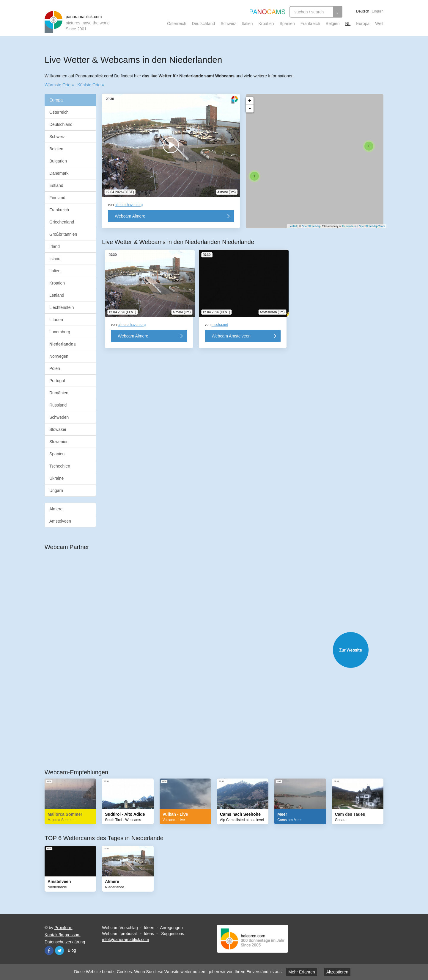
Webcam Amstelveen (231, 336)
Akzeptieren (337, 972)
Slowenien (59, 442)
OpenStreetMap (308, 226)
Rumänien (59, 393)
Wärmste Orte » (59, 85)
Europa (363, 24)
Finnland (57, 198)
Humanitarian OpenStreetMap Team (361, 226)
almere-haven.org (129, 205)
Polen (55, 368)
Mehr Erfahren (302, 972)
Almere (56, 509)
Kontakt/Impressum (63, 935)
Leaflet (290, 226)
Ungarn (56, 490)
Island (55, 259)
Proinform (63, 928)
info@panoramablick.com (125, 940)
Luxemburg (60, 332)
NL (348, 24)
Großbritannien (63, 234)
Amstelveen (60, 521)
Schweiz (228, 24)
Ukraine (56, 478)
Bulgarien (58, 161)
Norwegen (59, 356)
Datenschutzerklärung (65, 942)
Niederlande (63, 344)
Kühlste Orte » (91, 85)
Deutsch (363, 11)
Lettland (57, 295)
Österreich (177, 24)
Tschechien (60, 466)
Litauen (56, 320)
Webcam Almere (130, 216)
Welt (379, 24)
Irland (55, 246)
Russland (58, 405)
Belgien (333, 24)
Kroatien (266, 24)
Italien (247, 24)
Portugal (57, 381)
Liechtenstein (62, 307)
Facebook (49, 951)
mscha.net (220, 325)
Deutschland (203, 24)
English (378, 11)
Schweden (59, 417)
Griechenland (62, 222)
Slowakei (58, 429)
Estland (56, 185)
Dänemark (59, 173)
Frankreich (310, 24)
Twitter (59, 951)
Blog (72, 950)
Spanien (287, 24)
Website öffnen (220, 650)
